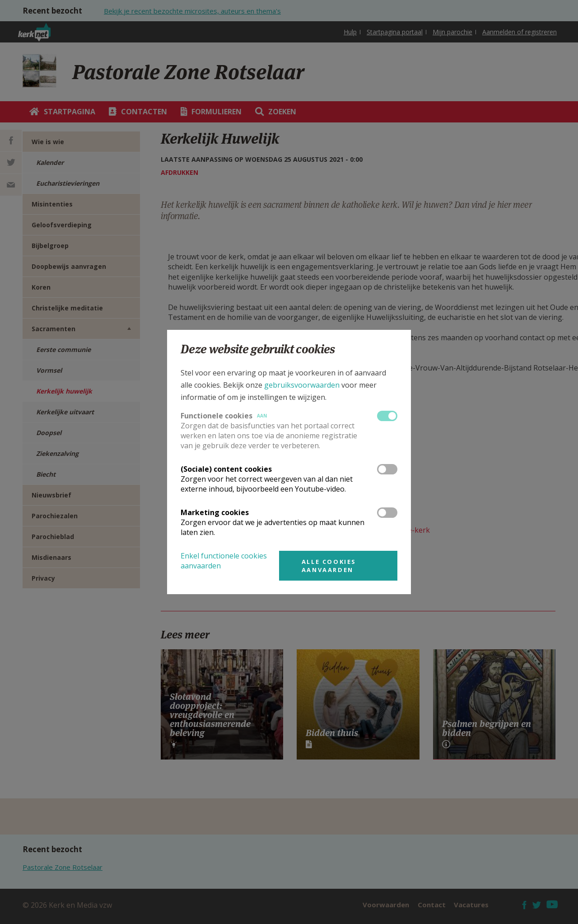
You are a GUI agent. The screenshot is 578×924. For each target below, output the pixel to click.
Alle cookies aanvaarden (329, 566)
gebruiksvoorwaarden (302, 385)
